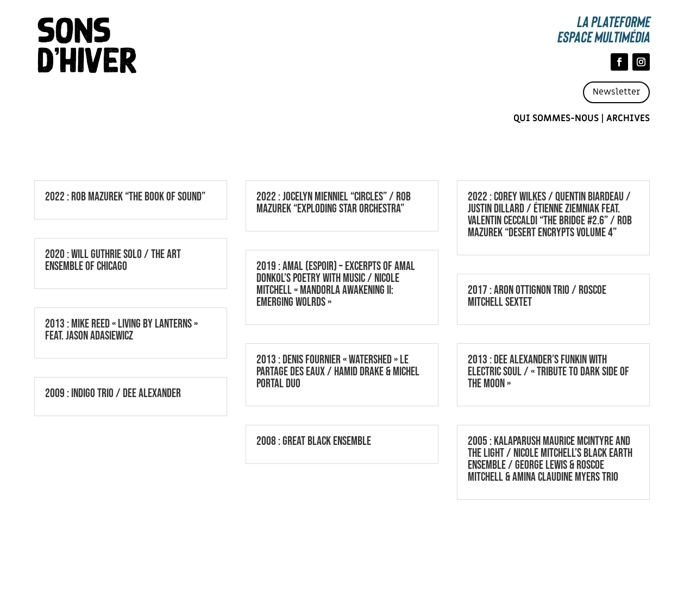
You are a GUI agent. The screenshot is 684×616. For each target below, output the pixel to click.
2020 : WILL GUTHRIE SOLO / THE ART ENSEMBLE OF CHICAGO (113, 260)
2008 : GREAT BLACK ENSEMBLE (314, 441)
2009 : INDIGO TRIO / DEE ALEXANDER (113, 394)
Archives (628, 118)
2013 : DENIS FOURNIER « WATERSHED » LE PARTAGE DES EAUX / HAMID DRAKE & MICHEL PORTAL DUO (338, 372)
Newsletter (616, 92)
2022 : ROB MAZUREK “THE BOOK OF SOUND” (125, 197)
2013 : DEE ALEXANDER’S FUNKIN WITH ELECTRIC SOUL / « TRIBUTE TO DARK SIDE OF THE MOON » (548, 372)
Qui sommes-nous (556, 118)
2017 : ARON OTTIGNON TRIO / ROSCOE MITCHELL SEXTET (537, 296)
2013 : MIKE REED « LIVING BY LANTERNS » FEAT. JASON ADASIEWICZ (121, 330)
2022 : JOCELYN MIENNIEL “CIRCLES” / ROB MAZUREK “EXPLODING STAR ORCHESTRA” (334, 203)
